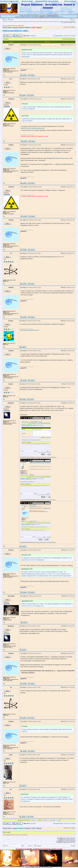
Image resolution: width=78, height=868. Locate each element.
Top (4, 75)
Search (73, 20)
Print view (6, 39)
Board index (7, 27)
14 (72, 36)
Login (5, 20)
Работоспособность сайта (15, 31)
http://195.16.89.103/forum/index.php (33, 128)
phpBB (33, 867)
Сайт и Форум (37, 27)
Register (11, 20)
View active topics (20, 26)
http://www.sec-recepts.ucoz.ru (29, 330)
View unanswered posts (8, 26)
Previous (61, 36)
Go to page (56, 36)
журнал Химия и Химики (21, 27)
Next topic (72, 39)
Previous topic (66, 39)
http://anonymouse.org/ (60, 158)
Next (74, 36)
